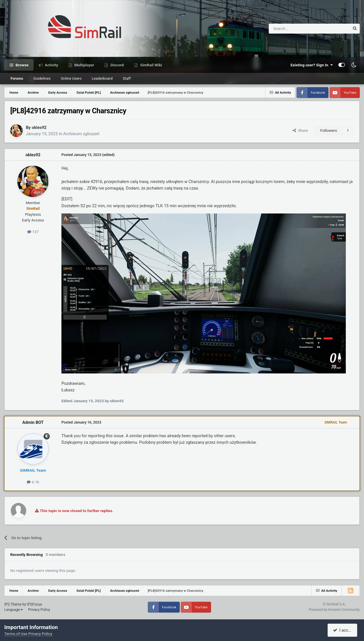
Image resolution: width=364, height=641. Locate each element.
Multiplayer (84, 65)
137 (33, 232)
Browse (21, 65)
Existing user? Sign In (312, 65)
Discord (117, 65)
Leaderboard (102, 78)
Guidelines (42, 78)
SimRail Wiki (151, 65)
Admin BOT (33, 422)
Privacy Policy (39, 610)
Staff (127, 78)
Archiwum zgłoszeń (81, 134)
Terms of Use (16, 634)
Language (14, 610)
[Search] (295, 29)
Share (300, 130)
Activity (51, 65)
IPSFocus (35, 604)
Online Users (71, 78)
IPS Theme (13, 604)
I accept (343, 630)
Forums (17, 78)
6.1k (33, 482)
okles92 (39, 128)
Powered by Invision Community (334, 610)
